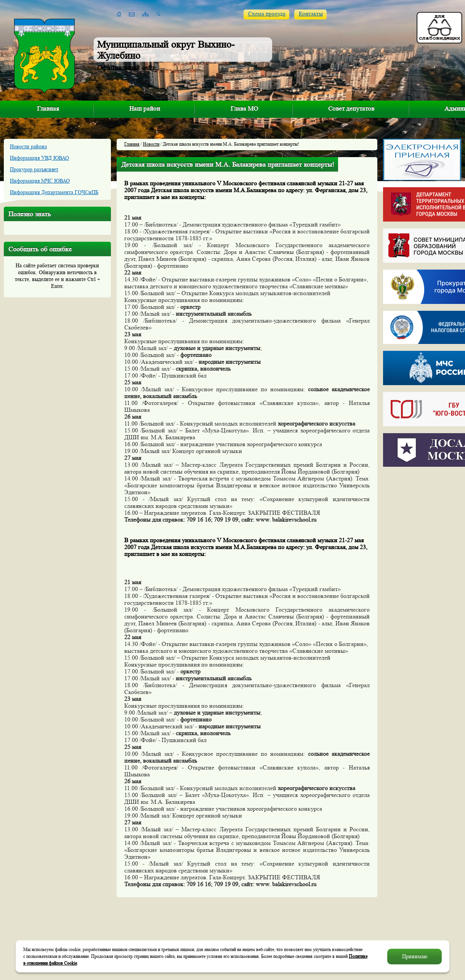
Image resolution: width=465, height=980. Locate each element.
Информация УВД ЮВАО (39, 158)
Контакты (311, 14)
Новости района (28, 146)
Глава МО (244, 108)
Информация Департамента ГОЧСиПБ (54, 192)
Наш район (145, 108)
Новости (151, 144)
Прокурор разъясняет (34, 169)
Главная (48, 108)
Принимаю (415, 956)
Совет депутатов (351, 108)
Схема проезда (267, 14)
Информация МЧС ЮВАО (40, 181)
